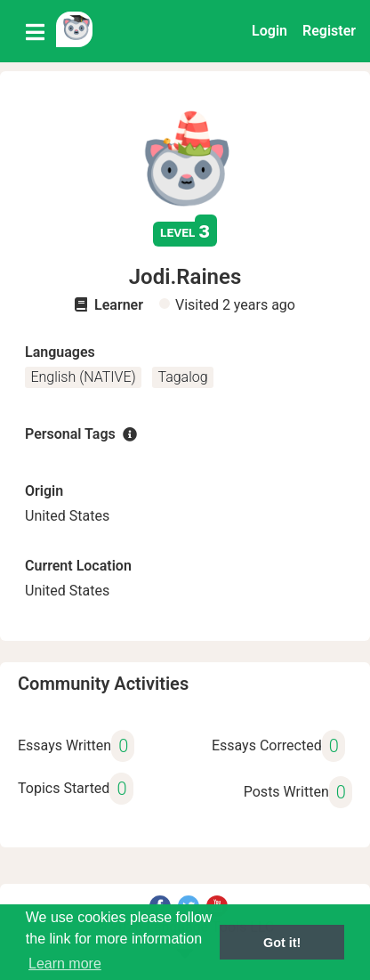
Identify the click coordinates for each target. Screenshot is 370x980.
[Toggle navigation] (35, 31)
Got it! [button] (282, 943)
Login (269, 31)
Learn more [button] (65, 964)
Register (329, 31)
